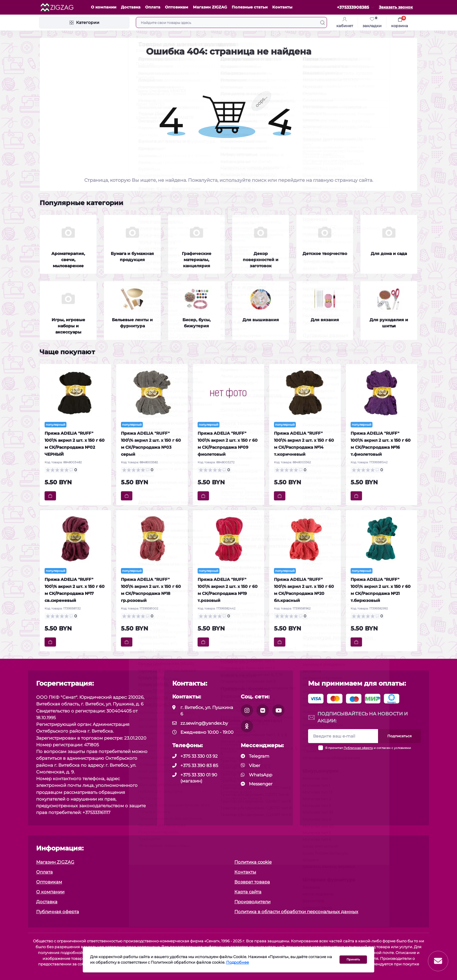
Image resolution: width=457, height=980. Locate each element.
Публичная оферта (358, 748)
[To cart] (50, 496)
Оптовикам (177, 7)
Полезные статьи (250, 7)
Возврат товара (252, 882)
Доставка (131, 7)
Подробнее (238, 963)
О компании (104, 7)
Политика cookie (253, 862)
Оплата (153, 7)
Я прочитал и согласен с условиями (368, 748)
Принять (353, 960)
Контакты (282, 7)
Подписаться (399, 736)
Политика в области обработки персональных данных (296, 912)
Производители (252, 902)
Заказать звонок (396, 7)
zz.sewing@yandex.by (204, 723)
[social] (247, 710)
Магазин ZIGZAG (210, 7)
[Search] (322, 22)
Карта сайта (248, 892)
